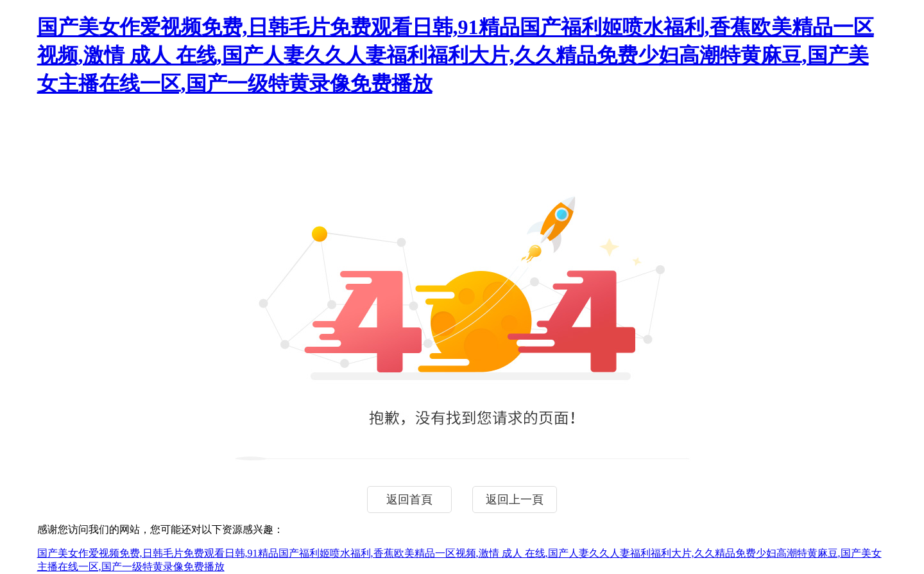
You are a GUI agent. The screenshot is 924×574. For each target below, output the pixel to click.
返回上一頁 (515, 500)
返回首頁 (409, 500)
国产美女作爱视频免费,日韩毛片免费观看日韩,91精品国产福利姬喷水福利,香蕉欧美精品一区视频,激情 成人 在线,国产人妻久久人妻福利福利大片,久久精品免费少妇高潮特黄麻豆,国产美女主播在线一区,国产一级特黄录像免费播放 (456, 55)
